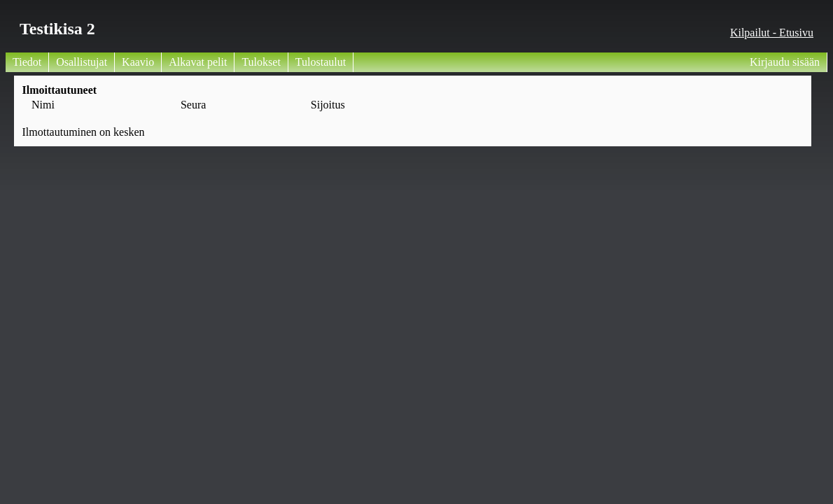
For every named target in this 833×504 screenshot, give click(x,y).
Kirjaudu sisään (785, 62)
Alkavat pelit (198, 62)
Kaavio (138, 62)
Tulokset (261, 62)
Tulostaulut (321, 62)
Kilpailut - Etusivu (772, 33)
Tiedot (27, 62)
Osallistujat (82, 62)
